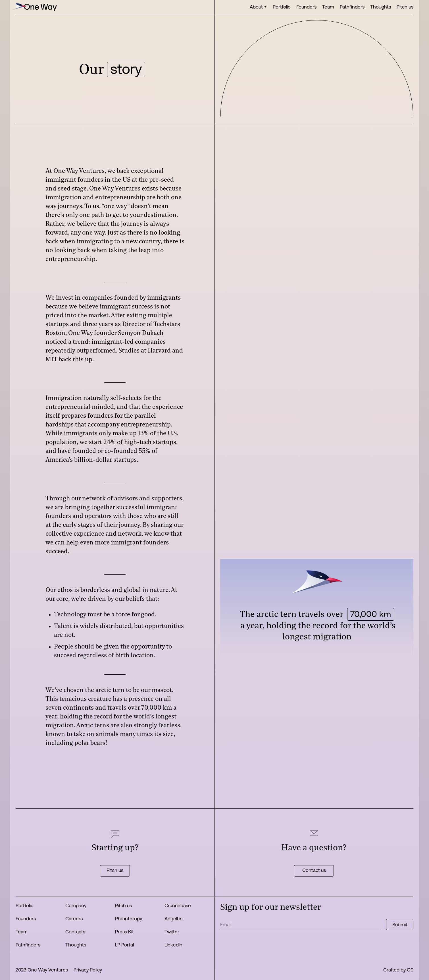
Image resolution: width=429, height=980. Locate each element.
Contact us (314, 870)
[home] (34, 7)
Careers (74, 918)
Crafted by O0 (398, 970)
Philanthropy (129, 918)
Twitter (172, 932)
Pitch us (405, 7)
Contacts (75, 932)
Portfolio (282, 7)
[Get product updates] (300, 925)
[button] (258, 7)
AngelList (174, 918)
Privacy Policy (88, 970)
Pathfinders (352, 7)
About (256, 7)
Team (328, 7)
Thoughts (381, 7)
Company (76, 905)
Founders (306, 7)
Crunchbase (178, 905)
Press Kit (124, 932)
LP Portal (124, 945)
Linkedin (173, 945)
